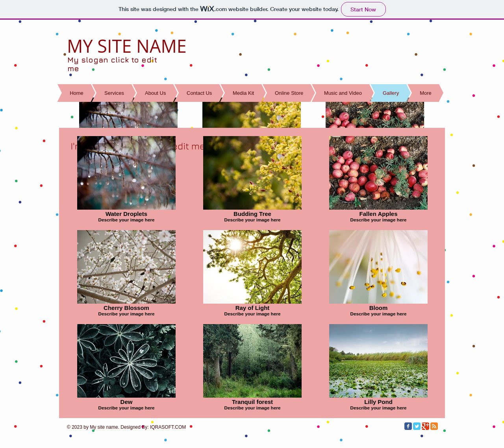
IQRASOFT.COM (168, 427)
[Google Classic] (425, 426)
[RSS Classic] (434, 426)
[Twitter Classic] (417, 426)
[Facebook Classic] (408, 426)
